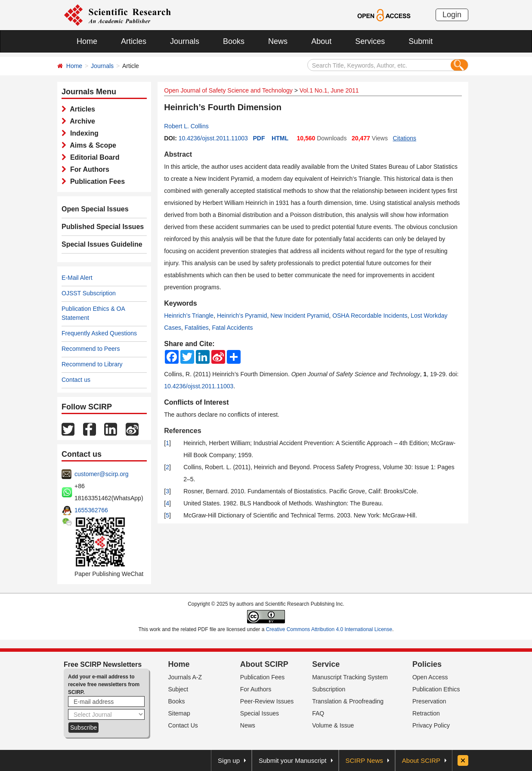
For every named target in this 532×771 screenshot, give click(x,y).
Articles (134, 41)
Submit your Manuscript (293, 760)
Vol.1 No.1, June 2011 (329, 90)
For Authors (88, 169)
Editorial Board (93, 157)
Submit (421, 41)
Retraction (426, 713)
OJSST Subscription (89, 293)
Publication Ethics (436, 689)
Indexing (82, 133)
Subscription (329, 689)
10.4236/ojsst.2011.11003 (213, 138)
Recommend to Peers (91, 349)
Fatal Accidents (233, 328)
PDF (259, 138)
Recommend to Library (92, 364)
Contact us (76, 380)
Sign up (229, 760)
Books (234, 41)
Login (452, 15)
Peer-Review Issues (267, 701)
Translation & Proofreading (348, 701)
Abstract (178, 154)
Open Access (430, 677)
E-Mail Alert (77, 278)
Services (370, 41)
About (321, 41)
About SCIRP (264, 664)
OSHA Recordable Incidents (370, 316)
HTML (280, 138)
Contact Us (183, 725)
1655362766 (91, 510)
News (278, 41)
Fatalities (197, 328)
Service (326, 664)
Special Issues (260, 713)
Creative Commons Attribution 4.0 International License (329, 629)
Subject (178, 689)
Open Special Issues (95, 209)
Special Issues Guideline (102, 244)
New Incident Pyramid (300, 316)
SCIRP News (364, 760)
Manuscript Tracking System (350, 677)
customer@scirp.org (101, 474)
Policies (427, 664)
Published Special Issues (103, 227)
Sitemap (179, 713)
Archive (81, 121)
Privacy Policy (431, 725)
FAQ (318, 713)
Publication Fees (96, 181)
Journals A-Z (185, 677)
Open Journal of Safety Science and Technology (228, 90)
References (182, 431)
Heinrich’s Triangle (189, 316)
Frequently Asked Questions (99, 333)
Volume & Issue (333, 725)
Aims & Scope (91, 145)
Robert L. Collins (186, 126)
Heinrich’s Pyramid (242, 316)
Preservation (429, 701)
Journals (185, 41)
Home (87, 41)
